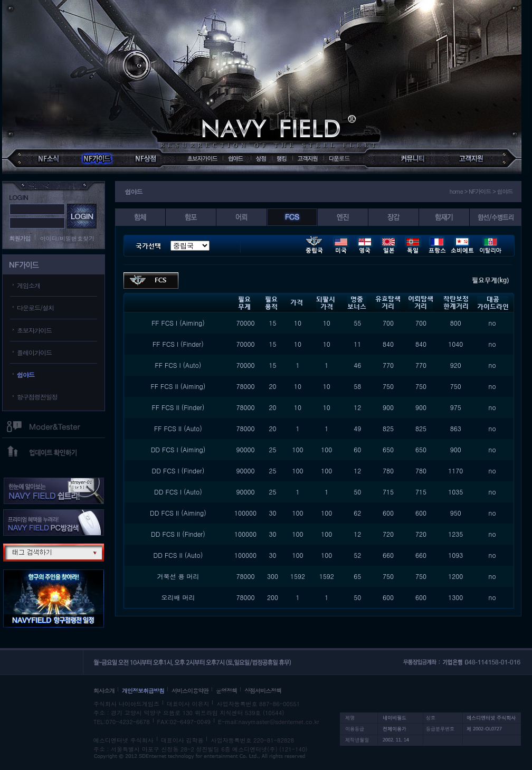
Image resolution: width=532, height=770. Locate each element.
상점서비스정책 (263, 691)
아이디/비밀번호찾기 (68, 238)
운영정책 (226, 691)
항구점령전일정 (37, 397)
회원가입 (20, 238)
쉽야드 (26, 374)
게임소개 (28, 285)
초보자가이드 (34, 330)
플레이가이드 (34, 352)
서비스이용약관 (190, 691)
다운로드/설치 (35, 307)
